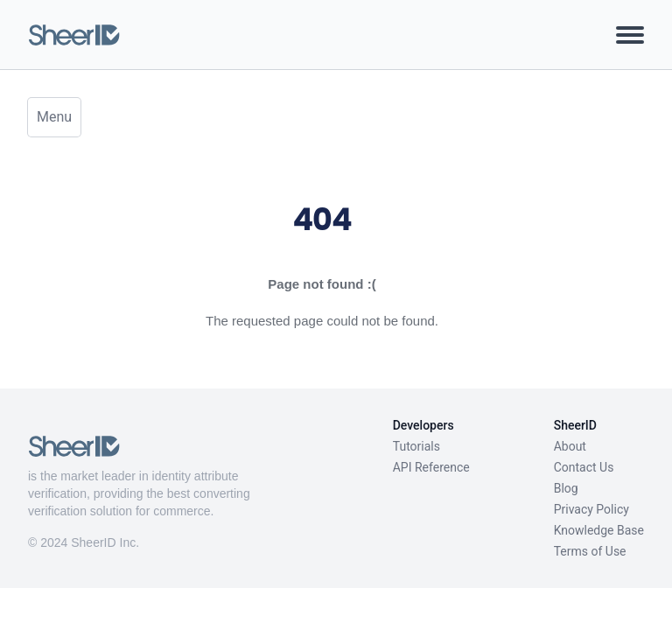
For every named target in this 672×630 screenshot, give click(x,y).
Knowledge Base (599, 530)
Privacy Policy (591, 509)
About (570, 446)
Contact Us (584, 467)
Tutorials (416, 446)
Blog (566, 488)
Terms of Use (590, 551)
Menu (54, 117)
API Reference (431, 467)
